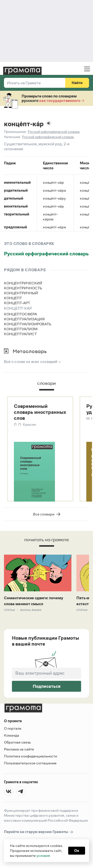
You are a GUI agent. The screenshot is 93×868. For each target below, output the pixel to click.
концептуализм (21, 329)
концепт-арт (17, 303)
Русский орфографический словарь (46, 254)
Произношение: (15, 132)
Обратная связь (17, 742)
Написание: (12, 137)
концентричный (21, 293)
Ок (77, 851)
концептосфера (20, 314)
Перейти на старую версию (39, 832)
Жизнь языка (31, 610)
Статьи (10, 610)
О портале (13, 728)
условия (43, 855)
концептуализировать (28, 324)
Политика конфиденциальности (31, 756)
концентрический (23, 283)
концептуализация (24, 319)
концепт (13, 298)
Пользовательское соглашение (30, 763)
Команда (12, 735)
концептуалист (20, 334)
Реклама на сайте (19, 749)
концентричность (23, 288)
